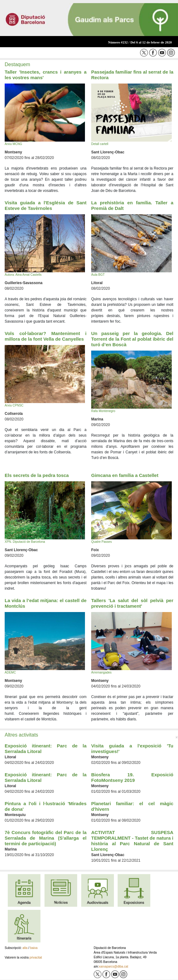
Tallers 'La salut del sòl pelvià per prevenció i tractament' (132, 603)
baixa (34, 948)
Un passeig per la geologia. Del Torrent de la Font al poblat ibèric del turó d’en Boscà (132, 339)
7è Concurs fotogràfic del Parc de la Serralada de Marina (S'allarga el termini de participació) (46, 838)
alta (25, 948)
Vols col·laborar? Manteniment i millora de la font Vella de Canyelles (46, 336)
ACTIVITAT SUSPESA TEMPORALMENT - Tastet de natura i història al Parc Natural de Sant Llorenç (132, 841)
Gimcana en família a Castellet (125, 475)
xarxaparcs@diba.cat (114, 966)
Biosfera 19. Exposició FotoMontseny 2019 (132, 777)
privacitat (36, 957)
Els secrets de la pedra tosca (37, 475)
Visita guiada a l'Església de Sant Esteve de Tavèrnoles (46, 205)
